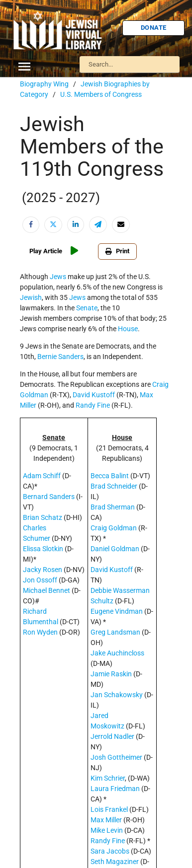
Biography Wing (44, 84)
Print (117, 251)
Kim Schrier (108, 778)
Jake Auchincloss (117, 653)
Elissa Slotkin (43, 549)
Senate (87, 308)
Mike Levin (107, 830)
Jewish (31, 297)
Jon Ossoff (40, 580)
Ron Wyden (40, 632)
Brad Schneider (114, 486)
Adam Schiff (42, 476)
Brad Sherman (113, 507)
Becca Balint (110, 476)
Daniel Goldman (115, 549)
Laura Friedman (115, 789)
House (128, 329)
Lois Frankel (109, 809)
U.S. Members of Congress (101, 94)
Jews (58, 277)
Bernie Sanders (60, 357)
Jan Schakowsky (117, 695)
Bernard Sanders (49, 497)
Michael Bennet (47, 590)
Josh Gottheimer (116, 757)
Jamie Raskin (111, 674)
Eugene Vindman (117, 611)
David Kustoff (94, 395)
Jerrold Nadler (112, 736)
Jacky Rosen (43, 570)
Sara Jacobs (110, 851)
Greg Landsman (115, 632)
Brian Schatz (43, 517)
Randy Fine (93, 405)
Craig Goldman (114, 528)
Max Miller (106, 820)
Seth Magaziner (115, 862)
